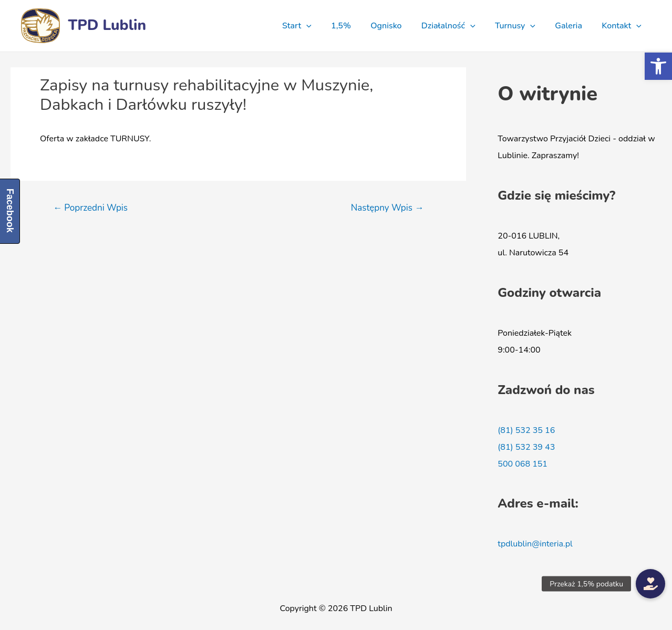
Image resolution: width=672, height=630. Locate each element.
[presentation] (325, 26)
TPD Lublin (107, 25)
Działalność (458, 26)
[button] (658, 66)
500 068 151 (523, 464)
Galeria (573, 26)
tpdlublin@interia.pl (535, 544)
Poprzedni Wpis (90, 208)
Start (315, 26)
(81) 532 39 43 (526, 447)
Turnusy (522, 26)
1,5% (356, 26)
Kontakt (623, 26)
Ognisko (399, 26)
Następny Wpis (387, 208)
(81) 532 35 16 (526, 430)
